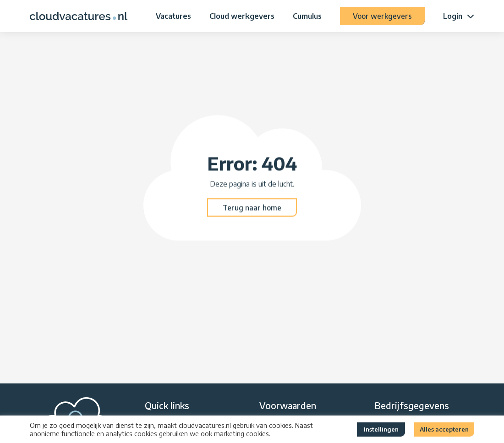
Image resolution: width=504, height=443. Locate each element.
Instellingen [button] (381, 429)
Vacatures (173, 16)
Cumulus (307, 16)
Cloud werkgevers (242, 16)
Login (453, 16)
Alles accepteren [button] (444, 429)
